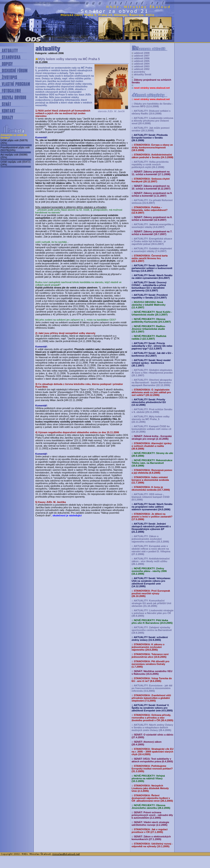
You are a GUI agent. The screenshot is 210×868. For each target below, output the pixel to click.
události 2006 (142, 58)
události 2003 (142, 66)
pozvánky (139, 72)
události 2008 (142, 53)
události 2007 (142, 56)
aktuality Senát (143, 74)
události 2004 (142, 64)
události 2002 (142, 69)
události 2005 (142, 61)
